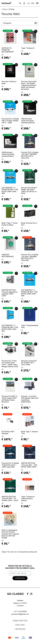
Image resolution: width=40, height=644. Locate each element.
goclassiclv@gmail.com (20, 614)
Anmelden (20, 578)
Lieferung (20, 629)
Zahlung (20, 625)
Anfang (4, 9)
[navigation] (37, 3)
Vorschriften (20, 621)
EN (33, 3)
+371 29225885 (20, 612)
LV (29, 3)
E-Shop (12, 9)
